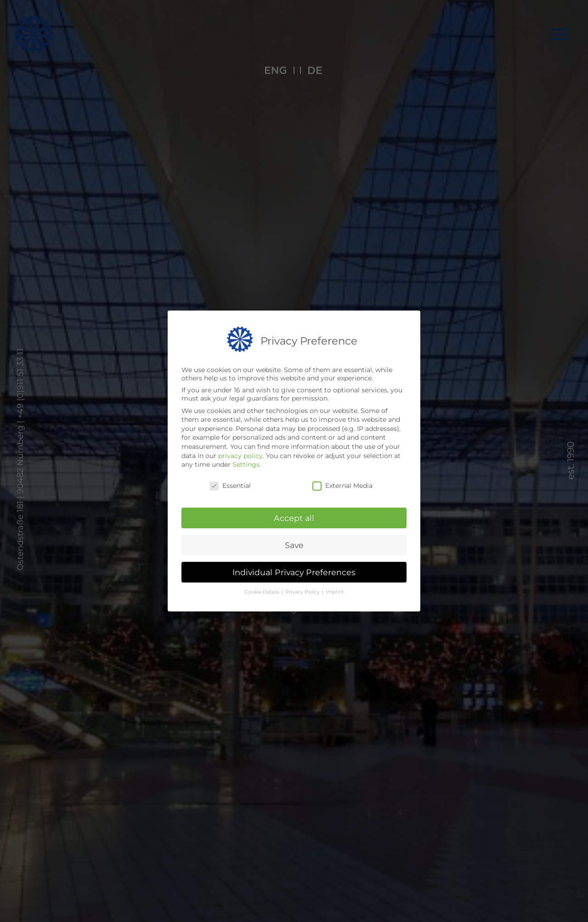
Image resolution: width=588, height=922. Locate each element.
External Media (342, 486)
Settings (246, 464)
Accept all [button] (294, 518)
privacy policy (240, 456)
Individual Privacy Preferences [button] (294, 572)
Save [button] (294, 545)
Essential (230, 486)
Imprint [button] (335, 592)
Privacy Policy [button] (303, 592)
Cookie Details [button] (263, 592)
